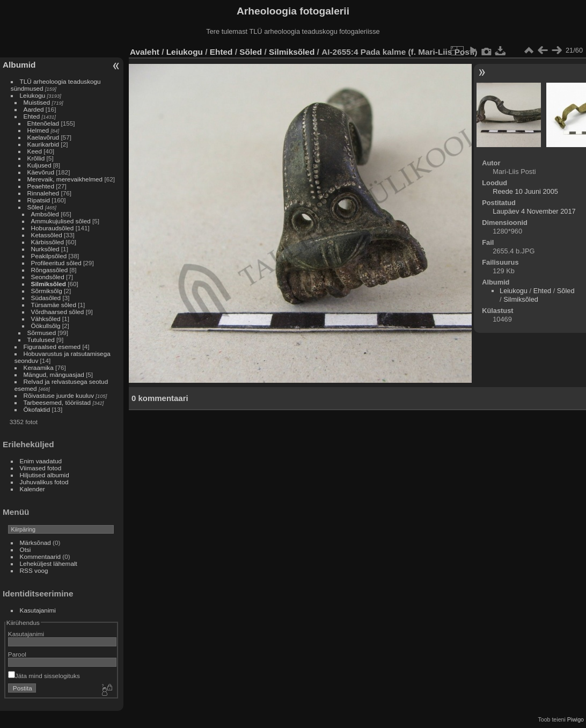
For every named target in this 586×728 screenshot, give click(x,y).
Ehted (32, 116)
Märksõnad (35, 543)
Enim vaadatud (41, 461)
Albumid (19, 65)
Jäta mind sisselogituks (44, 676)
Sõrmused (42, 333)
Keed (35, 151)
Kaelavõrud (43, 137)
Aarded (34, 109)
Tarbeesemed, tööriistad (57, 402)
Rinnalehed (43, 193)
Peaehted (41, 186)
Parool (17, 654)
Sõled (35, 207)
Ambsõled (45, 214)
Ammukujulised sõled (61, 221)
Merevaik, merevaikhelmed (65, 179)
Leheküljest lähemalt (49, 563)
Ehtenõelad (43, 123)
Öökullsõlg (46, 326)
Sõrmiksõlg (47, 291)
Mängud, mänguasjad (54, 374)
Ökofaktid (37, 409)
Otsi (25, 549)
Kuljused (39, 165)
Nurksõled (45, 249)
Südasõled (46, 298)
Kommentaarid (41, 556)
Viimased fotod (41, 468)
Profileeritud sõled (56, 263)
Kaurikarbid (43, 144)
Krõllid (36, 158)
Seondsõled (48, 277)
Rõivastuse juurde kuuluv (59, 395)
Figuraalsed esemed (52, 347)
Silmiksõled (49, 284)
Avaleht (145, 52)
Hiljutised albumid (45, 475)
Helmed (38, 130)
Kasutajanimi (38, 610)
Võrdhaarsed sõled (58, 312)
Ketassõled (47, 235)
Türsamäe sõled (54, 305)
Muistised (37, 102)
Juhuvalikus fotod (44, 482)
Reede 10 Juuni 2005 (525, 191)
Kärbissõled (47, 242)
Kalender (32, 489)
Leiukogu (33, 95)
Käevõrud (41, 172)
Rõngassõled (50, 270)
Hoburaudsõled (53, 228)
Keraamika (39, 367)
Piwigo (576, 719)
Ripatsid (39, 200)
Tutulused (41, 340)
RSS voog (34, 570)
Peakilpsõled (49, 256)
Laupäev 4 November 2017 (534, 211)
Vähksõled (46, 319)
